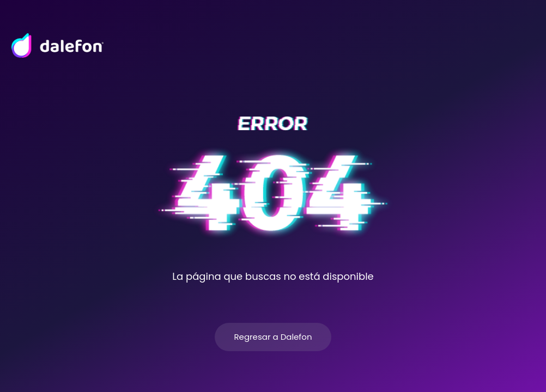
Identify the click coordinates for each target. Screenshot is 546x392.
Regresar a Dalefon (273, 337)
